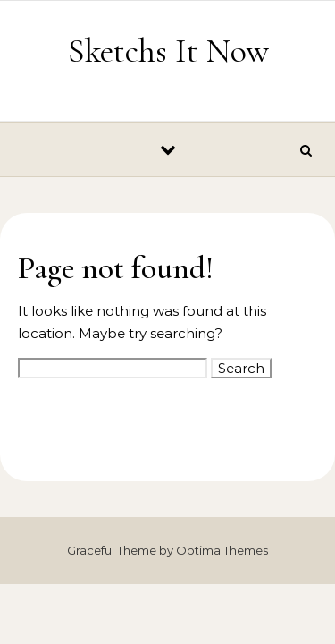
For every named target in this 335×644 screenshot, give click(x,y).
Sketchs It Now (168, 51)
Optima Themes (222, 550)
